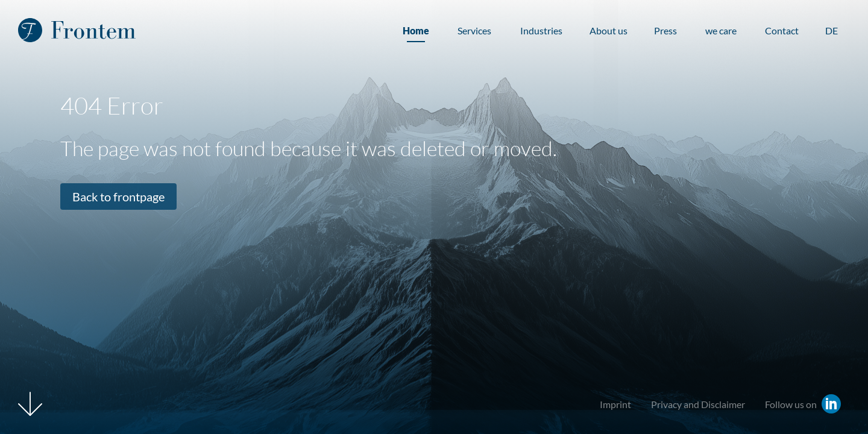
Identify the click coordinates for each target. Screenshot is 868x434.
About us (609, 30)
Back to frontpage (118, 197)
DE (832, 30)
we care (721, 30)
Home (416, 30)
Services (474, 30)
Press (665, 30)
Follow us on (791, 404)
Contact (782, 30)
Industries (541, 30)
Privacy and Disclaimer (698, 404)
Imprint (615, 404)
